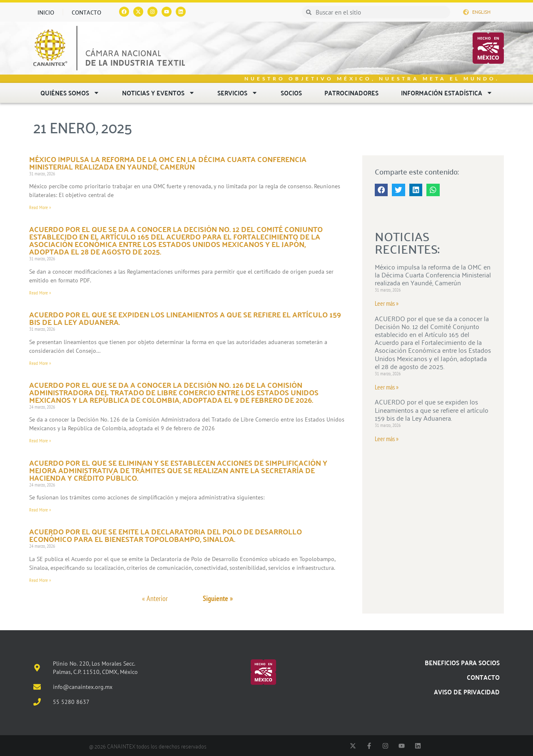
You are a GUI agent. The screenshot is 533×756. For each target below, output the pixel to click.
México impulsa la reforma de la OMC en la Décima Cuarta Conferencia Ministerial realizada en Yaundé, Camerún (168, 163)
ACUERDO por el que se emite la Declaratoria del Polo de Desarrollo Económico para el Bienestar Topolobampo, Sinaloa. (166, 535)
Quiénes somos (70, 93)
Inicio (46, 12)
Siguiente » (218, 598)
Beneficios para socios (462, 662)
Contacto (86, 12)
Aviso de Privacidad (467, 692)
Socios (291, 93)
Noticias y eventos (158, 93)
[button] (381, 190)
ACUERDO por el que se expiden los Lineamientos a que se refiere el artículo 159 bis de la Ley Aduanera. (185, 318)
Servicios (238, 93)
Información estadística (447, 93)
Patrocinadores (351, 93)
